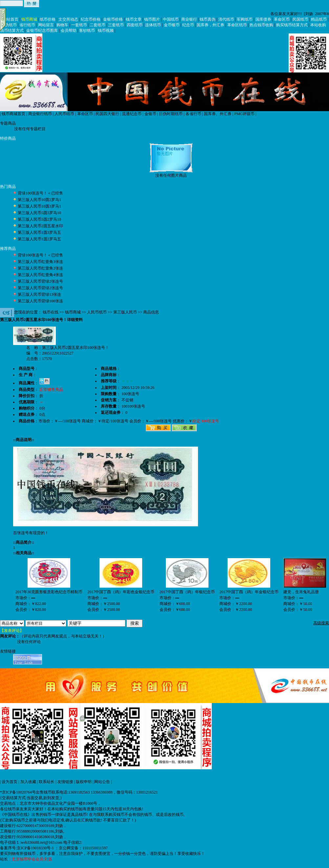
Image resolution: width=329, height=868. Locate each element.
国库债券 (263, 19)
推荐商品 (8, 249)
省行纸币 (27, 25)
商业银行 (189, 19)
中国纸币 (171, 19)
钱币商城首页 (13, 114)
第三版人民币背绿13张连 (39, 294)
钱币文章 (134, 19)
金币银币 (172, 25)
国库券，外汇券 (210, 25)
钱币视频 (106, 30)
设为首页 (10, 782)
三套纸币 (116, 25)
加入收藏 (28, 782)
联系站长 (47, 782)
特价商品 (8, 138)
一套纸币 (79, 25)
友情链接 (65, 782)
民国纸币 (300, 19)
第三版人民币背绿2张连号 (40, 281)
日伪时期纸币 (171, 114)
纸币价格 (48, 19)
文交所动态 (68, 19)
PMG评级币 (244, 114)
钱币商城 (29, 19)
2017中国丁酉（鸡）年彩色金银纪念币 (121, 592)
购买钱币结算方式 (292, 25)
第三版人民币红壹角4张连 (40, 275)
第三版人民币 (125, 312)
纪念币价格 (91, 19)
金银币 (150, 114)
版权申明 (84, 782)
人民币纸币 (64, 114)
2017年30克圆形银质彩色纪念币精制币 (49, 592)
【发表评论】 (12, 631)
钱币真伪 (208, 19)
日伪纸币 (9, 25)
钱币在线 (51, 312)
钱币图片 (152, 19)
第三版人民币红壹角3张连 (40, 262)
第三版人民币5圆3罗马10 (39, 213)
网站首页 (11, 19)
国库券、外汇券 (218, 114)
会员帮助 (69, 30)
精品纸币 (319, 19)
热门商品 (8, 187)
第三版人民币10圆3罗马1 (39, 206)
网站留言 (46, 25)
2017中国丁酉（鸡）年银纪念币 (187, 592)
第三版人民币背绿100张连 (40, 301)
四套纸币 (135, 25)
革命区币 (282, 19)
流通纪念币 (132, 114)
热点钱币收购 (261, 25)
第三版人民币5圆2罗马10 (39, 219)
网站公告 (102, 782)
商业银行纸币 (40, 114)
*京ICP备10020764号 (18, 792)
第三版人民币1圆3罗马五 (39, 232)
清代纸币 (226, 19)
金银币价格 (113, 19)
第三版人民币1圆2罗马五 (39, 239)
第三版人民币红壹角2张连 (40, 268)
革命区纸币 (237, 25)
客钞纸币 (87, 30)
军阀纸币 (245, 19)
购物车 (62, 25)
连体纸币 (153, 25)
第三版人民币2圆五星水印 (40, 226)
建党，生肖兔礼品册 (301, 592)
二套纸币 (98, 25)
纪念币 (188, 25)
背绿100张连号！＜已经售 (40, 193)
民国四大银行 (107, 114)
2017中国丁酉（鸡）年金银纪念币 (249, 592)
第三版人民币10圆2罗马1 (39, 200)
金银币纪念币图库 (42, 30)
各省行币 (193, 114)
